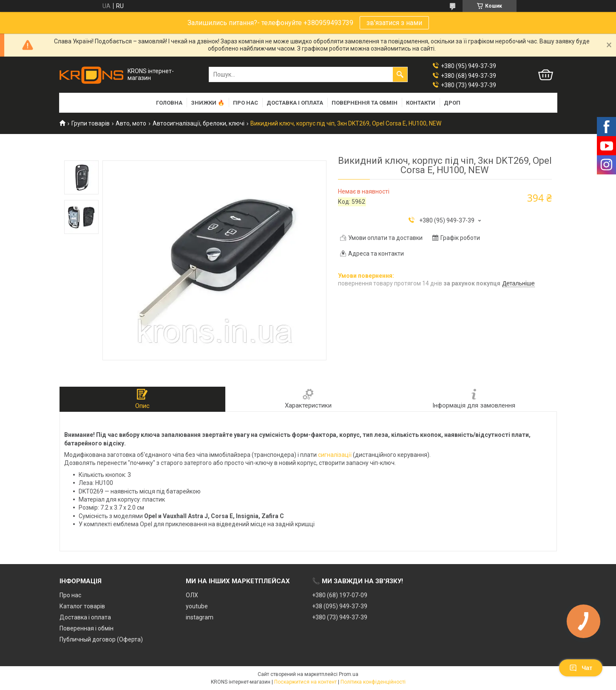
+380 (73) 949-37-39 (340, 617)
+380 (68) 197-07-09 (340, 595)
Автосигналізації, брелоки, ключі (199, 123)
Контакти (421, 103)
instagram (200, 617)
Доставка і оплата (295, 103)
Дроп (452, 103)
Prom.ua (349, 674)
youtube (197, 606)
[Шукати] (400, 74)
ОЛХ (192, 595)
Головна (169, 103)
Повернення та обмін (365, 103)
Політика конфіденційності (373, 682)
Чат (581, 668)
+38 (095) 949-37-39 (340, 606)
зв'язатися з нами (394, 23)
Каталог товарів (82, 606)
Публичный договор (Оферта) (101, 639)
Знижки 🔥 (208, 103)
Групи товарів (91, 123)
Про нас (246, 103)
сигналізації (335, 455)
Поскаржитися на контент (305, 682)
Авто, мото (131, 123)
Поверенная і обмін (87, 628)
